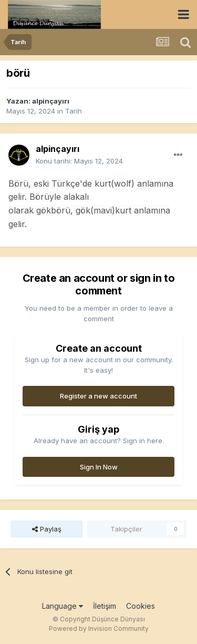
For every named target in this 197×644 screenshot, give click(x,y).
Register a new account (98, 396)
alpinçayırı (51, 101)
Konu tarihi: (79, 161)
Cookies (141, 606)
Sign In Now (99, 467)
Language (63, 606)
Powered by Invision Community (99, 628)
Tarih (74, 111)
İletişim (105, 606)
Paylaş (47, 529)
